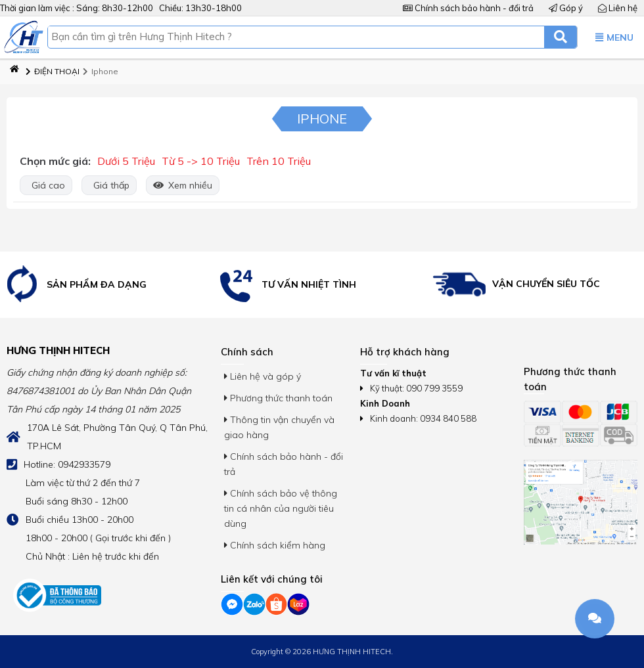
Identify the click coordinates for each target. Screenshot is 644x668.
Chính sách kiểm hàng (275, 545)
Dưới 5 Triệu (126, 161)
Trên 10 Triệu (279, 161)
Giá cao (46, 185)
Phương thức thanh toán (278, 398)
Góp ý (566, 8)
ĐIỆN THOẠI (53, 71)
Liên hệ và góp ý (263, 376)
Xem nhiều (183, 185)
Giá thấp (109, 185)
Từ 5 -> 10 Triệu (201, 161)
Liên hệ (618, 8)
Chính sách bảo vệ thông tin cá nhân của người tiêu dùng (281, 508)
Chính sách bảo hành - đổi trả (468, 8)
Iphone (101, 71)
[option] (107, 285)
